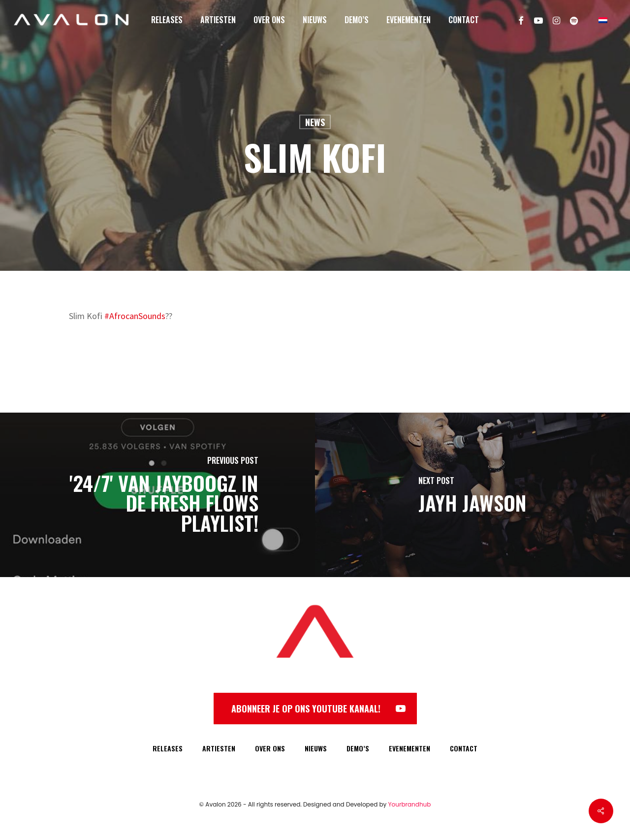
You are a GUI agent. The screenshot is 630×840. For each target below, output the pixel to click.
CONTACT (464, 748)
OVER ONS (270, 748)
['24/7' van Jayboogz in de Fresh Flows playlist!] (157, 495)
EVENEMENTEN (409, 748)
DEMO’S (358, 748)
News (315, 122)
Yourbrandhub (410, 804)
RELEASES (168, 748)
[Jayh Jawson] (472, 495)
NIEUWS (316, 748)
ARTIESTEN (219, 748)
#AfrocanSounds (135, 316)
